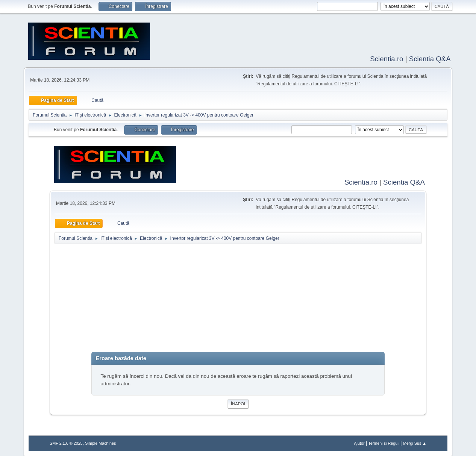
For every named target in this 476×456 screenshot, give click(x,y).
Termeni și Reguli (384, 442)
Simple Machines (100, 442)
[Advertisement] (238, 298)
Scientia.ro (387, 58)
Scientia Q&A (430, 58)
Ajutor (359, 442)
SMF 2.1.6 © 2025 (66, 442)
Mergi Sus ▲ (415, 442)
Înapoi (238, 402)
